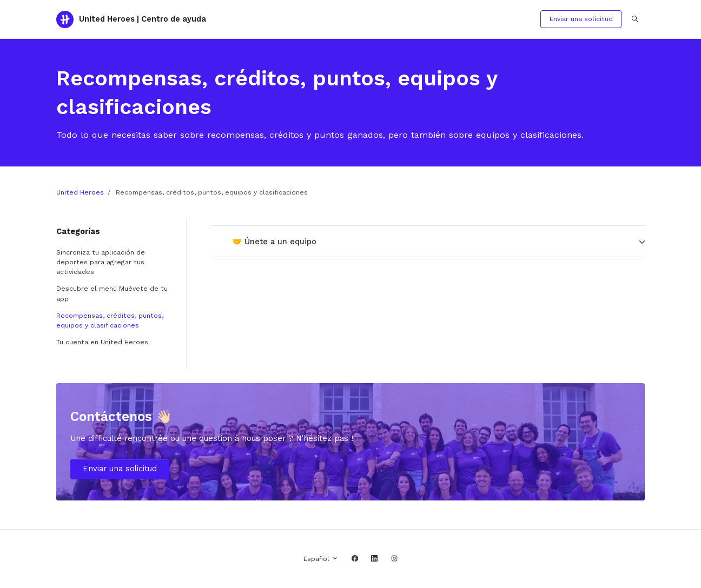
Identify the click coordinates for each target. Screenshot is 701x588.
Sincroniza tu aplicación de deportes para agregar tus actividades (101, 262)
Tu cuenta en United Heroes (102, 342)
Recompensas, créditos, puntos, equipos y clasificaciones (110, 320)
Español (321, 559)
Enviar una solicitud (581, 19)
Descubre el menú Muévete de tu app (112, 293)
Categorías (78, 231)
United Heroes (80, 192)
